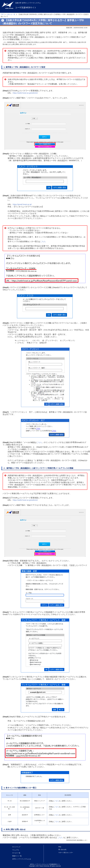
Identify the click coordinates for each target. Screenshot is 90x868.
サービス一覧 (16, 853)
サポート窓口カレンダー (66, 853)
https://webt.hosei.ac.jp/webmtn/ (25, 93)
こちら (43, 242)
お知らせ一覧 (11, 14)
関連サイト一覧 (17, 856)
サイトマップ (16, 847)
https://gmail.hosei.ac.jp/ (22, 204)
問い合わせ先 (62, 850)
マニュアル (16, 850)
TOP (2, 14)
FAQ (60, 847)
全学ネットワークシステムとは (22, 859)
